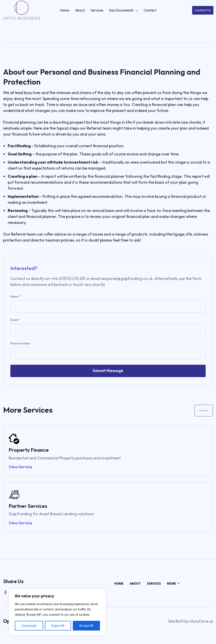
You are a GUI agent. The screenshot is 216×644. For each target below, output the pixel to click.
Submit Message (108, 371)
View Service (21, 468)
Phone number (21, 343)
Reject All (58, 626)
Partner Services (28, 507)
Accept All (86, 626)
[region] (57, 612)
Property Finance (29, 450)
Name (15, 297)
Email (15, 320)
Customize (29, 626)
